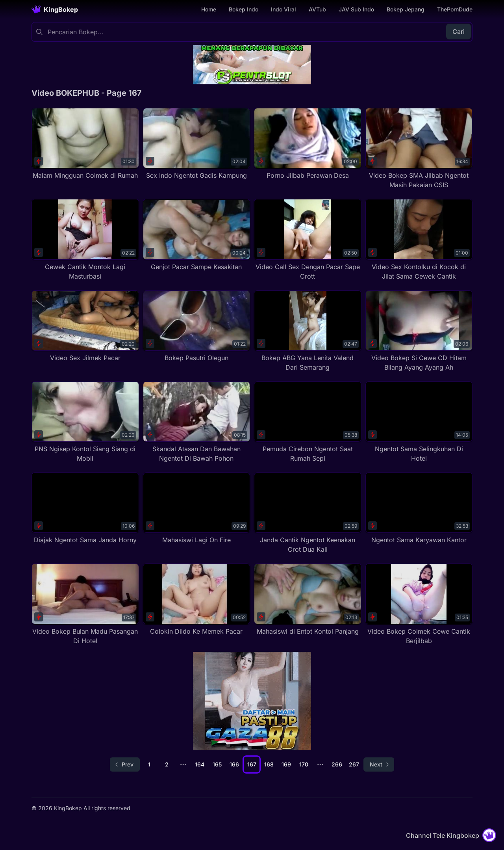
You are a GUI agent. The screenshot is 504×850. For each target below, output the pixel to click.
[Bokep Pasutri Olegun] (197, 326)
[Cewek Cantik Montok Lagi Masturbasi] (85, 240)
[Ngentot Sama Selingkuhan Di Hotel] (419, 422)
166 (234, 764)
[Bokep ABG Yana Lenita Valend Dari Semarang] (308, 331)
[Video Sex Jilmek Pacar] (85, 326)
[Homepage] (55, 9)
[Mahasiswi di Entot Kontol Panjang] (308, 600)
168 (269, 764)
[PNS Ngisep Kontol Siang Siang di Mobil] (85, 422)
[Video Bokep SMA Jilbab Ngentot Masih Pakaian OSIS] (419, 149)
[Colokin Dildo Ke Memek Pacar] (197, 600)
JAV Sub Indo (356, 9)
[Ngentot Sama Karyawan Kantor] (419, 509)
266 (337, 764)
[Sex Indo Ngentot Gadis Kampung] (197, 144)
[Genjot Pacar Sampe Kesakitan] (197, 235)
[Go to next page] (379, 764)
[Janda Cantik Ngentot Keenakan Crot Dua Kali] (308, 513)
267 (354, 764)
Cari (459, 32)
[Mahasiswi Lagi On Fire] (197, 509)
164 (200, 764)
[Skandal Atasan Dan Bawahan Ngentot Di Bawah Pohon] (197, 422)
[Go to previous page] (125, 764)
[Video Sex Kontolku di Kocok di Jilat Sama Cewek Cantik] (419, 240)
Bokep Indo (244, 9)
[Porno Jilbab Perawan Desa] (308, 144)
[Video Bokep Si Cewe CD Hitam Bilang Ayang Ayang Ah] (419, 331)
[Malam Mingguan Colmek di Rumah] (85, 144)
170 (304, 764)
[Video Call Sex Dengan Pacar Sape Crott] (308, 240)
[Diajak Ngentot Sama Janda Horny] (85, 509)
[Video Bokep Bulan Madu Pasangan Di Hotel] (85, 604)
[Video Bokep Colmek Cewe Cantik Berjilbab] (419, 604)
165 (217, 764)
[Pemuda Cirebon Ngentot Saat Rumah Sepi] (308, 422)
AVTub (317, 9)
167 (252, 764)
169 (286, 764)
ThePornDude (455, 9)
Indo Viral (283, 9)
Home (209, 9)
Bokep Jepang (406, 9)
